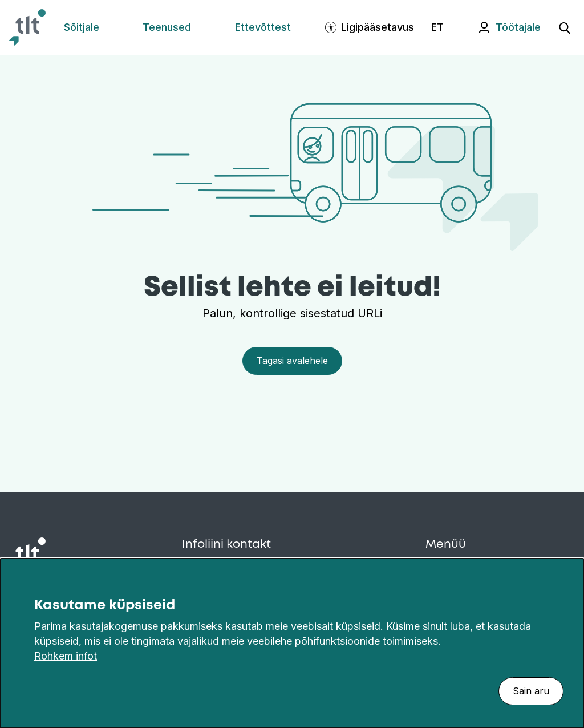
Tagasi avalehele (292, 361)
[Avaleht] (27, 27)
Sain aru (531, 691)
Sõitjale (82, 27)
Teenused (167, 27)
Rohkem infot (66, 656)
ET (437, 27)
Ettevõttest (263, 27)
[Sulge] (569, 589)
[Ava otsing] (565, 27)
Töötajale (518, 27)
